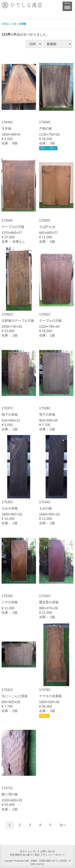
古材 (14, 24)
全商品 (5, 24)
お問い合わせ (48, 851)
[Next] (63, 825)
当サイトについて (30, 851)
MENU (67, 5)
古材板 (22, 24)
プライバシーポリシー (53, 855)
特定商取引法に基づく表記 (25, 855)
